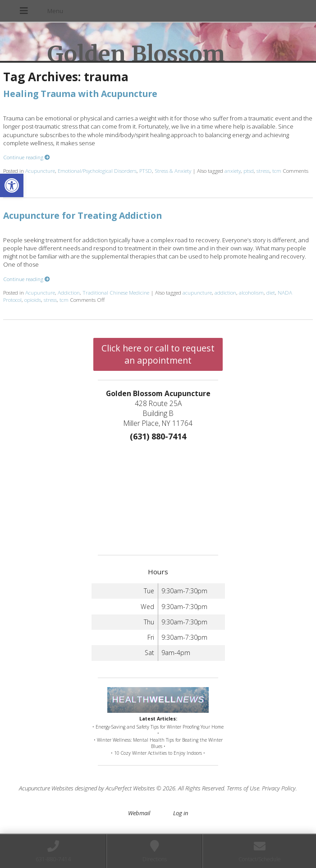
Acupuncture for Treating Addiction (82, 215)
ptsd (249, 171)
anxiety (233, 171)
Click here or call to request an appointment (158, 354)
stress (263, 171)
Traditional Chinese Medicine (116, 292)
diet (271, 292)
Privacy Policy (279, 788)
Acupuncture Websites (46, 788)
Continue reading (27, 157)
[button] (12, 185)
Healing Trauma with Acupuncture (80, 94)
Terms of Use (243, 788)
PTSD (146, 171)
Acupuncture (40, 171)
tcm (277, 171)
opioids (33, 300)
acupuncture (197, 292)
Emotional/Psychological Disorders (97, 171)
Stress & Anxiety (173, 171)
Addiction (69, 292)
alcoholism (251, 292)
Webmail (139, 813)
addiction (225, 292)
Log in (181, 813)
